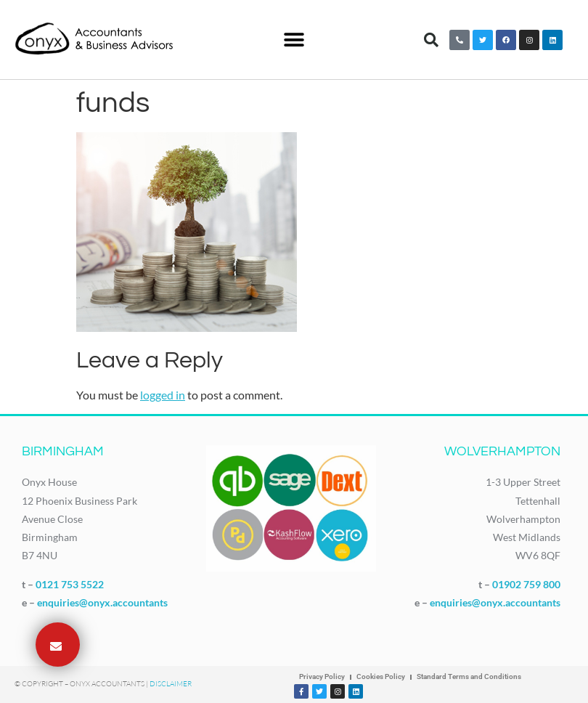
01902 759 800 (526, 584)
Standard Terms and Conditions (469, 676)
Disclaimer (171, 684)
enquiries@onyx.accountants (102, 602)
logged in (163, 395)
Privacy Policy (322, 676)
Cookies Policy (381, 676)
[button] (294, 40)
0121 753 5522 (70, 584)
